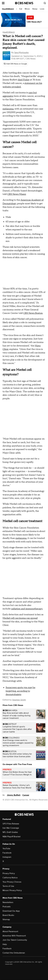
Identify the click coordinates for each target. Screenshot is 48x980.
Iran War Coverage (11, 828)
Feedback (7, 949)
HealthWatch (8, 9)
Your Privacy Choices (12, 882)
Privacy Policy (9, 873)
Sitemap (6, 919)
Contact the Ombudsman (14, 953)
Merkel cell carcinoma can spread (20, 618)
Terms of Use (8, 886)
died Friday (24, 80)
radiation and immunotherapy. (27, 609)
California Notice (10, 878)
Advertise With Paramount (14, 936)
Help (5, 944)
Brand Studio (8, 915)
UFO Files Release (11, 824)
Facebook (7, 853)
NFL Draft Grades (10, 832)
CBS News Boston (33, 313)
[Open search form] (45, 3)
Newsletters (8, 902)
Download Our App (11, 911)
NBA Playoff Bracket (12, 837)
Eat (21, 9)
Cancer (26, 795)
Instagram (7, 857)
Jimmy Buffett (14, 795)
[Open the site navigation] (8, 3)
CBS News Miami (17, 194)
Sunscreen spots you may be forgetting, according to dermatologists (20, 691)
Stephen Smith (19, 700)
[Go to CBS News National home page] (24, 3)
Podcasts (7, 907)
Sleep (35, 9)
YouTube (6, 849)
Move (27, 9)
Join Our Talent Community (15, 940)
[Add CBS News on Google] (15, 64)
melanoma (8, 109)
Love (42, 9)
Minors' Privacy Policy (12, 890)
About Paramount (10, 931)
